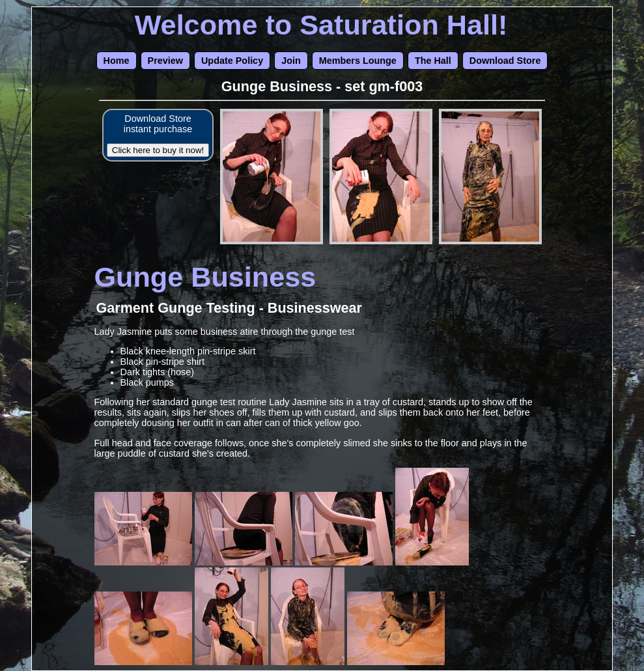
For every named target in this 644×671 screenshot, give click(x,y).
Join (291, 61)
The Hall (433, 61)
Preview (165, 61)
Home (117, 61)
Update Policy (232, 61)
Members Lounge (358, 61)
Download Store (505, 61)
